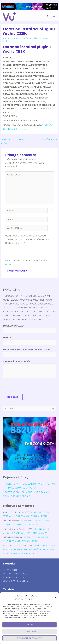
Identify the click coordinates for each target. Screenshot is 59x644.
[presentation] (24, 253)
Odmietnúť (30, 631)
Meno (7, 338)
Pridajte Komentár (14, 38)
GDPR (8, 264)
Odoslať (13, 397)
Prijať (30, 625)
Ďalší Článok (49, 139)
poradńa (32, 38)
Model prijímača (14, 326)
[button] (55, 598)
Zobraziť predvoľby (29, 638)
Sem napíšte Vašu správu (18, 362)
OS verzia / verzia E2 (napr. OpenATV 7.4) (26, 350)
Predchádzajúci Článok (12, 140)
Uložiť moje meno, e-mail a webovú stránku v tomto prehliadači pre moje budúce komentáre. (28, 239)
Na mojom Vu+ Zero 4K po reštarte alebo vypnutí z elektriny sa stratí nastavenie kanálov (29, 550)
